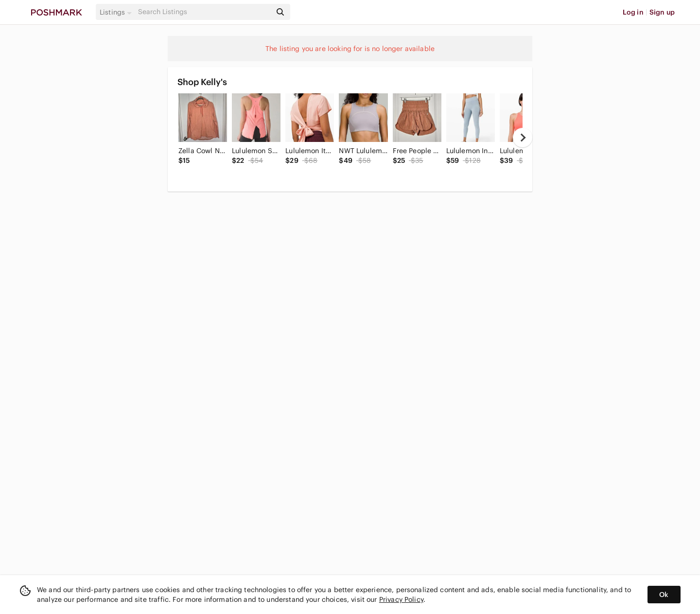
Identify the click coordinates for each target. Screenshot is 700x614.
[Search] (204, 12)
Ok (664, 595)
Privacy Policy (401, 599)
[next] (523, 138)
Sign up (662, 12)
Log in (633, 12)
